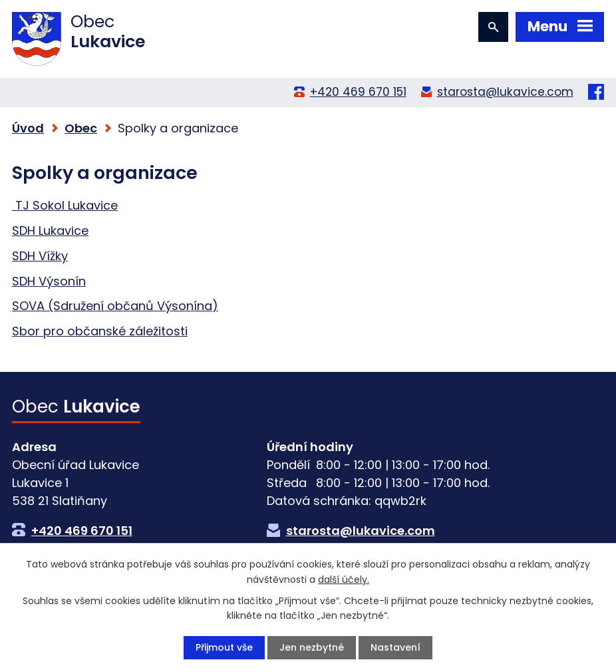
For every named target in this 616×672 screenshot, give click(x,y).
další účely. (344, 579)
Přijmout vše (224, 647)
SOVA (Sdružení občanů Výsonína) (115, 306)
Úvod (28, 128)
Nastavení (395, 647)
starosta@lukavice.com (505, 92)
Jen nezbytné (312, 647)
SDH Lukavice (50, 231)
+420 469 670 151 (358, 92)
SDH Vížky (40, 256)
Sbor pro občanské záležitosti (100, 331)
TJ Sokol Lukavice (65, 205)
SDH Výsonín (49, 281)
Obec (81, 128)
